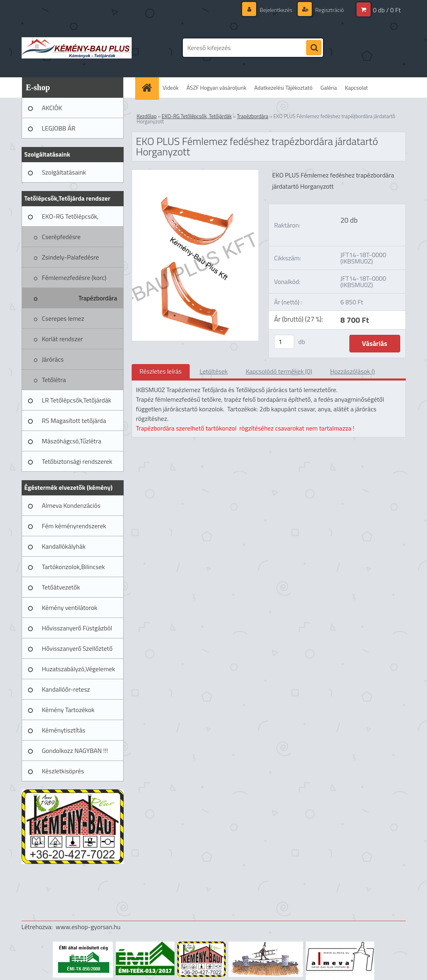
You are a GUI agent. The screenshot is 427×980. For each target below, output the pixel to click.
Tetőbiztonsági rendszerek (77, 461)
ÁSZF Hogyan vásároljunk (216, 88)
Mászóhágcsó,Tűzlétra (72, 441)
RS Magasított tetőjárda (74, 421)
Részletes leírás (161, 371)
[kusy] (284, 342)
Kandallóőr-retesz (66, 689)
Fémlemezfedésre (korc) (74, 278)
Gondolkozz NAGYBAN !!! (75, 751)
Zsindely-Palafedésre (71, 257)
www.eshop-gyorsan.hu (88, 927)
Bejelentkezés (276, 10)
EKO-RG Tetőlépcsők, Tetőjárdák (70, 219)
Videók (171, 88)
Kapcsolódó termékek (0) (279, 371)
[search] (314, 48)
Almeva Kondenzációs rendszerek (71, 508)
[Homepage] (150, 88)
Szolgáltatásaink (64, 172)
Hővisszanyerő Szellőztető (77, 648)
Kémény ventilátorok (70, 608)
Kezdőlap (147, 116)
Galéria (329, 88)
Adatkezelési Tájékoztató (284, 88)
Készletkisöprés (63, 771)
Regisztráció (329, 10)
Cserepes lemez (63, 318)
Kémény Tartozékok (68, 710)
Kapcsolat (357, 88)
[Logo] (77, 48)
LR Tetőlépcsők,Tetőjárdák (77, 400)
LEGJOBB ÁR (59, 128)
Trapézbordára (98, 298)
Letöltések (214, 371)
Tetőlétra (54, 380)
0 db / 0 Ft (387, 10)
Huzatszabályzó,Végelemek (79, 669)
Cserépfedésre (61, 237)
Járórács (53, 359)
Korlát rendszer (63, 339)
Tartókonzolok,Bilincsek (73, 567)
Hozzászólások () (353, 371)
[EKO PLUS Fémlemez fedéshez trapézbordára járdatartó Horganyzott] (195, 173)
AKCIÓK (52, 108)
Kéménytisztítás (64, 730)
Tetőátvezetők (61, 587)
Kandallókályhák (64, 546)
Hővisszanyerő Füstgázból (77, 628)
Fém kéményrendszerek (74, 526)
